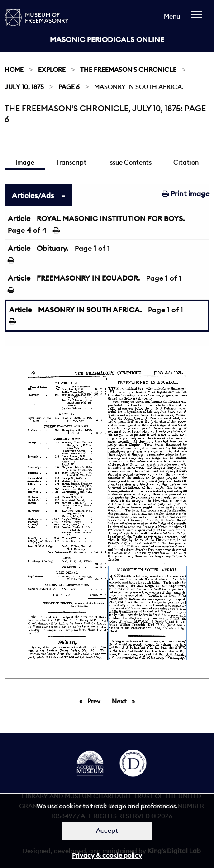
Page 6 (69, 87)
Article (19, 218)
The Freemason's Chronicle (128, 70)
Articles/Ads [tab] (33, 195)
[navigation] (199, 19)
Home (14, 70)
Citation (186, 162)
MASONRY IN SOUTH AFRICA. (90, 310)
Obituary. (52, 248)
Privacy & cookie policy (107, 855)
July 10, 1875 (24, 87)
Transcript (71, 162)
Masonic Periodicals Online (107, 39)
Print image (186, 193)
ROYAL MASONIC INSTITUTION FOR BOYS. (111, 218)
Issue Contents (130, 162)
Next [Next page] (126, 701)
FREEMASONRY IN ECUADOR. (88, 278)
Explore (52, 70)
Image (25, 162)
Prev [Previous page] (95, 701)
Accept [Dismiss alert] (107, 830)
